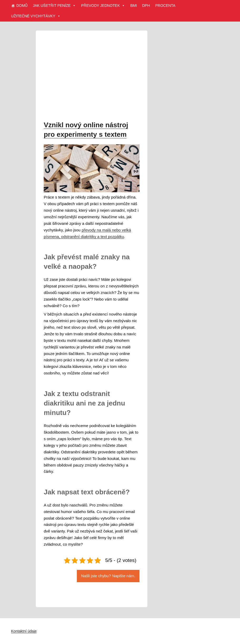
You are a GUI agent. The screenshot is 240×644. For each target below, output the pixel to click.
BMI (134, 6)
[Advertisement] (92, 77)
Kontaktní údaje (24, 631)
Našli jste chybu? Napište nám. (108, 576)
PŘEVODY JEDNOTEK (103, 6)
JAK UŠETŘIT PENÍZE (54, 6)
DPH (146, 6)
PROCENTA (165, 6)
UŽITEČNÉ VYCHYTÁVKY (36, 16)
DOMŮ (22, 6)
